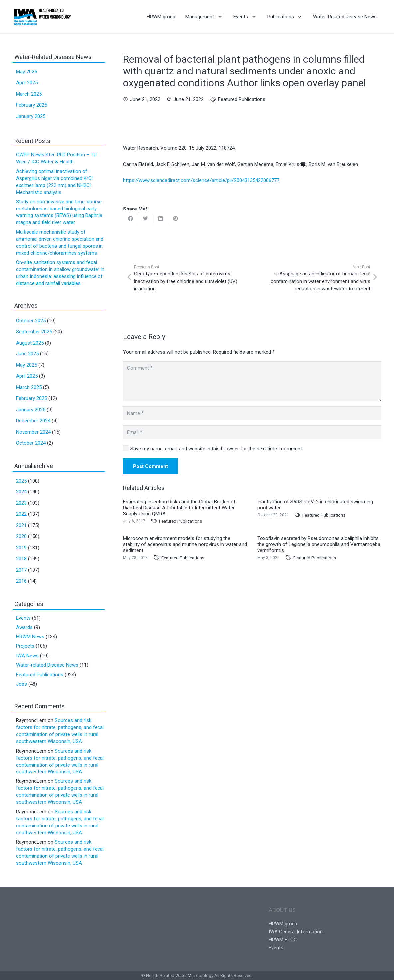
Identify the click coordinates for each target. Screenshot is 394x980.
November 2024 (33, 432)
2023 (21, 503)
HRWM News (30, 637)
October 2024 (31, 443)
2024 (21, 492)
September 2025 (34, 332)
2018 (21, 559)
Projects (25, 646)
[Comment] (252, 381)
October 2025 (31, 321)
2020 (21, 536)
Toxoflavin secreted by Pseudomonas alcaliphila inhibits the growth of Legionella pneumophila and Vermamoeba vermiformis (319, 544)
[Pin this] (176, 219)
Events (23, 618)
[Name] (252, 413)
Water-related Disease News (47, 665)
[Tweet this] (146, 219)
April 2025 (27, 83)
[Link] (42, 17)
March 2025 (29, 94)
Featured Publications (242, 99)
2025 (21, 481)
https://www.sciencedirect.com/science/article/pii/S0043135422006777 (201, 180)
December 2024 (33, 421)
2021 (21, 525)
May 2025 (26, 72)
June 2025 (27, 354)
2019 (21, 548)
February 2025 (31, 105)
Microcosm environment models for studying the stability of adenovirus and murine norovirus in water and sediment (185, 544)
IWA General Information (296, 932)
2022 (21, 514)
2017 (21, 570)
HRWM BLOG (283, 940)
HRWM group (283, 924)
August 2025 (30, 343)
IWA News (27, 656)
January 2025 (31, 116)
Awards (24, 627)
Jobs (21, 684)
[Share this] (131, 219)
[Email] (252, 432)
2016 (21, 581)
